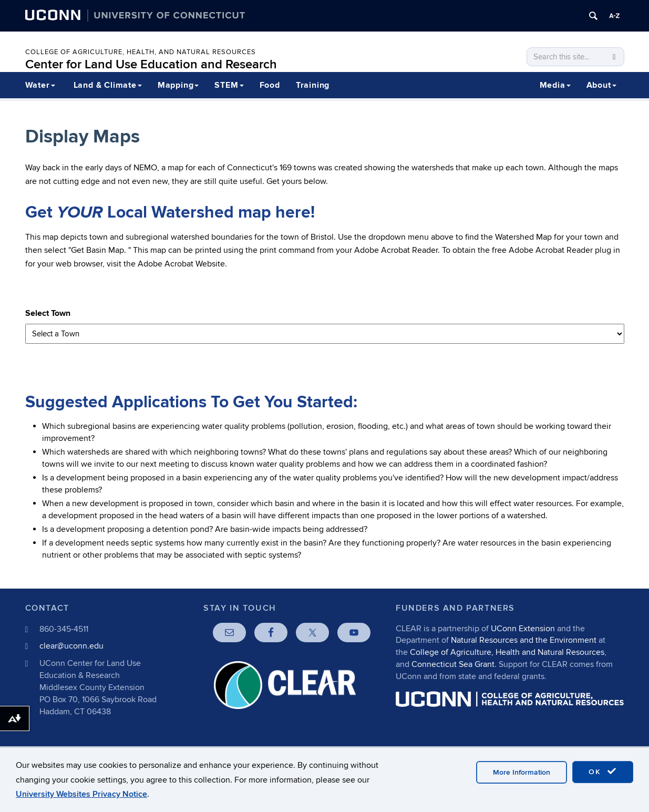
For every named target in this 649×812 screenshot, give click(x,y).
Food (270, 85)
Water (40, 85)
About (601, 85)
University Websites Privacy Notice (81, 794)
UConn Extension (523, 629)
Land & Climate (108, 85)
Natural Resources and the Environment (524, 640)
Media (555, 85)
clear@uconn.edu (71, 646)
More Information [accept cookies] (522, 772)
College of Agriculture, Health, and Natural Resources (141, 52)
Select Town (48, 313)
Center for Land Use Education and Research (151, 64)
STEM (229, 85)
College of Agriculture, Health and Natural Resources (507, 652)
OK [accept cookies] (603, 772)
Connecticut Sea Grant (453, 664)
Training (313, 85)
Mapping (178, 85)
